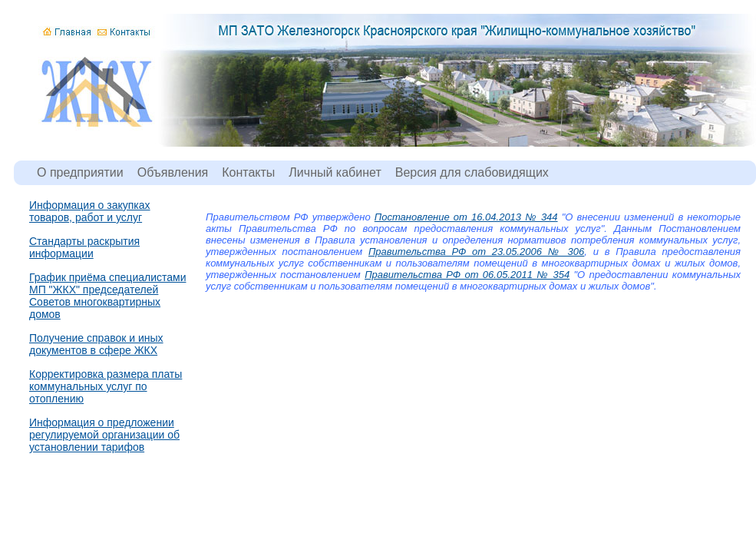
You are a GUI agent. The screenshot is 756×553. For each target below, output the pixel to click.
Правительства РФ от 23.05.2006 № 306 (476, 252)
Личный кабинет (335, 172)
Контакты (248, 172)
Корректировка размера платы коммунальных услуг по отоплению (106, 386)
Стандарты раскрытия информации (84, 247)
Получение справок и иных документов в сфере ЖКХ (96, 344)
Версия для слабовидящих (472, 172)
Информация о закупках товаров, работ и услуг (90, 211)
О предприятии (80, 172)
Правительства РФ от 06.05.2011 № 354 (467, 275)
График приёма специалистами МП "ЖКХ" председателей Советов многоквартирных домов (107, 296)
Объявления (173, 172)
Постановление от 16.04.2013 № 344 (466, 217)
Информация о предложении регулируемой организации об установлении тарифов (104, 435)
